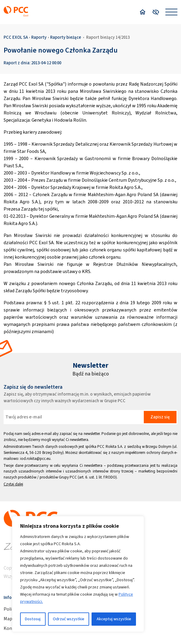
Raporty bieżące (66, 37)
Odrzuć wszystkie (69, 619)
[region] (78, 574)
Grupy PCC (68, 477)
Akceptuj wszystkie (114, 619)
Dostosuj (33, 619)
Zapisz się (160, 417)
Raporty (39, 37)
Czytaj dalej (13, 484)
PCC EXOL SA (16, 37)
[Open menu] (171, 12)
